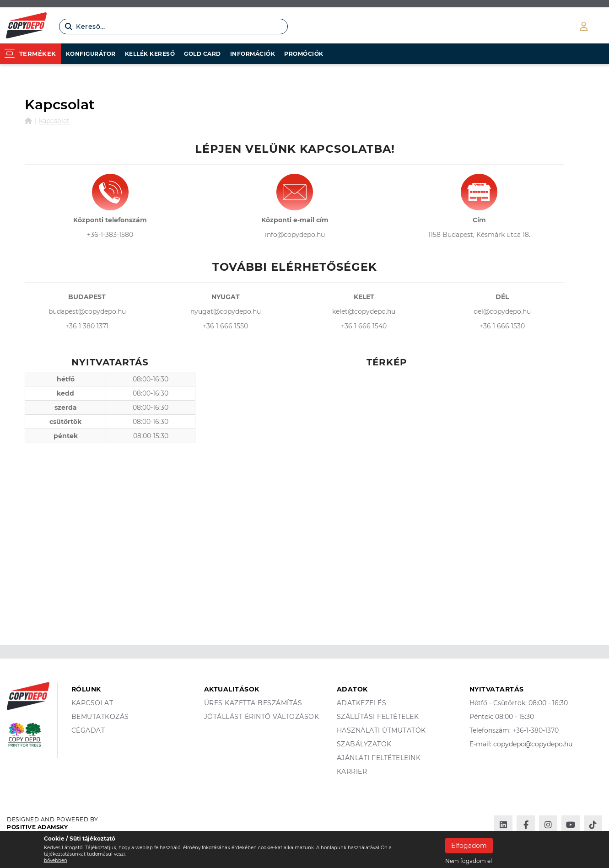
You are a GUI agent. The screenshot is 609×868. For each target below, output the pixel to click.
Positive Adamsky (37, 827)
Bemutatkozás (100, 717)
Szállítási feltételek (378, 717)
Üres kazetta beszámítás (253, 703)
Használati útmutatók (381, 730)
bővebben (56, 860)
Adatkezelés (362, 703)
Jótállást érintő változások (262, 717)
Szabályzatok (364, 744)
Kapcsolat (54, 121)
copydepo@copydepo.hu (533, 744)
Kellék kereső (150, 54)
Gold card (202, 54)
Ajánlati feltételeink (379, 758)
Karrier (352, 772)
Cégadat (88, 730)
